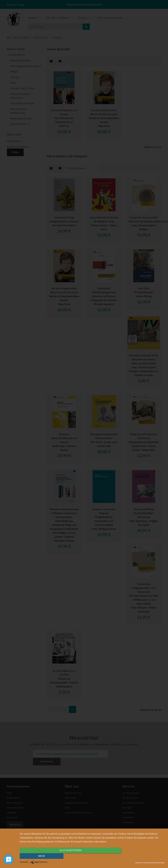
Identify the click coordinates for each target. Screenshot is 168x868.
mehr (143, 856)
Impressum (139, 863)
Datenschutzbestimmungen (155, 863)
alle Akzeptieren (70, 856)
